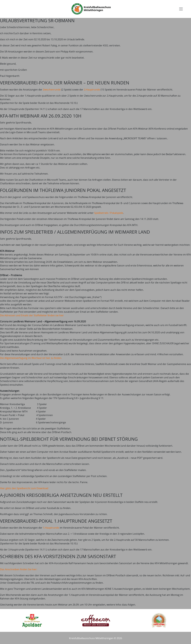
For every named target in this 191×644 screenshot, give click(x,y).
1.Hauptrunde (51, 528)
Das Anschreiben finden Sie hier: (19, 569)
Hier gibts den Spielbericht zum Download (24, 488)
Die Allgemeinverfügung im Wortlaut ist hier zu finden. (31, 358)
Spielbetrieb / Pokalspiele (109, 213)
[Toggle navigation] (181, 9)
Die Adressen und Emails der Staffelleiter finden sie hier (32, 315)
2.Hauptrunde (92, 90)
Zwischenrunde (52, 90)
